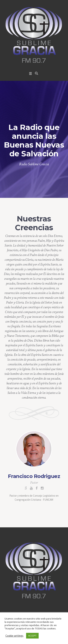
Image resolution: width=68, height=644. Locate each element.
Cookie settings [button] (14, 636)
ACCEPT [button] (32, 636)
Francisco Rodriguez (34, 476)
